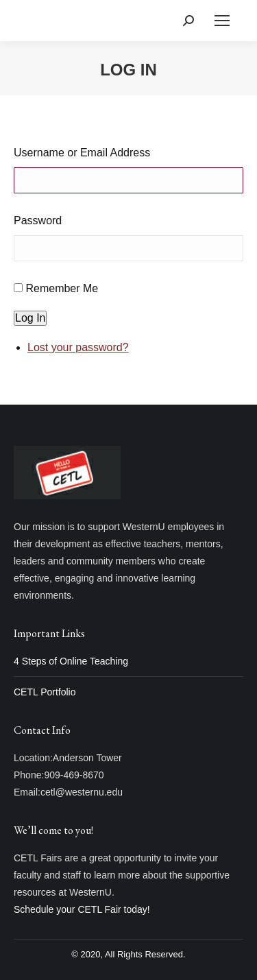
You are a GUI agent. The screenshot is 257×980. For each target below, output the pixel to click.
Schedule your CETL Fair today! (82, 909)
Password (38, 220)
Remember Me (62, 288)
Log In (30, 318)
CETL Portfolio (45, 692)
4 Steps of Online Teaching (71, 661)
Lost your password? (78, 347)
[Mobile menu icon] (222, 21)
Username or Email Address (82, 153)
